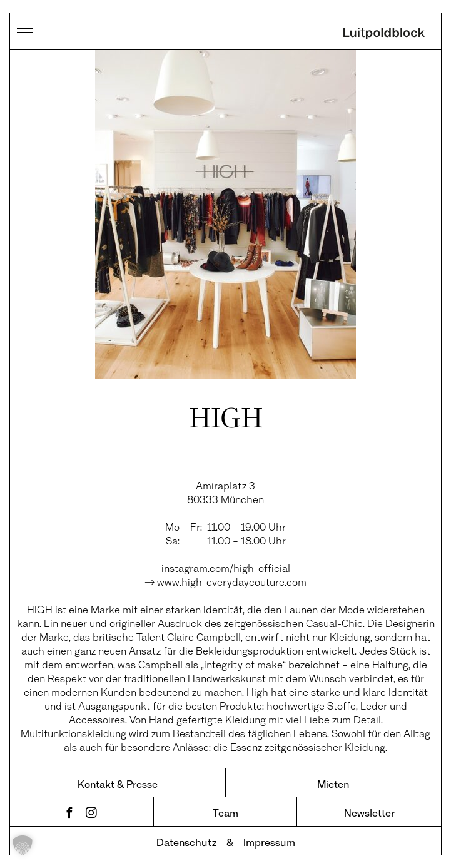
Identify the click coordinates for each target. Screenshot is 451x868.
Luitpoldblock (384, 34)
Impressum (269, 842)
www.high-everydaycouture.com (232, 582)
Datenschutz (186, 842)
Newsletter (369, 813)
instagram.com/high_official (226, 568)
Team (226, 813)
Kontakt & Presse (118, 784)
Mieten (333, 784)
